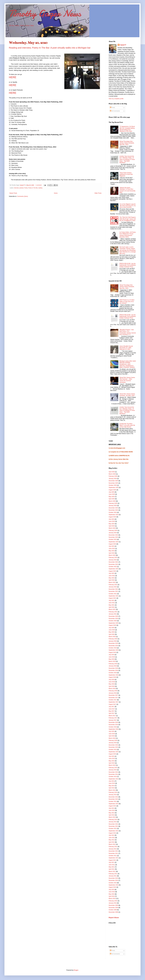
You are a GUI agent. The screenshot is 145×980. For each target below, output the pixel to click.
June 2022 (112, 576)
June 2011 (112, 865)
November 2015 (113, 747)
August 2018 (112, 677)
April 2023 (112, 553)
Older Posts (98, 193)
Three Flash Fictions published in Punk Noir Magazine (126, 174)
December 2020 (113, 616)
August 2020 (112, 625)
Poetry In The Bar (33, 188)
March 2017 (112, 716)
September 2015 (114, 752)
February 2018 (113, 691)
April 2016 (112, 736)
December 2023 (113, 535)
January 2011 (113, 876)
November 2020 (113, 619)
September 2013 (114, 804)
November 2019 (113, 646)
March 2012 (112, 844)
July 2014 (111, 781)
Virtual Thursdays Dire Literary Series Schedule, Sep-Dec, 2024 (127, 143)
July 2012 (111, 835)
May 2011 (112, 867)
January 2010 (113, 903)
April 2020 (112, 634)
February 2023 (113, 558)
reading (40, 188)
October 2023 (113, 539)
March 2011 (112, 871)
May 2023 (112, 551)
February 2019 (113, 664)
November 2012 (113, 826)
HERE (13, 85)
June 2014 (112, 783)
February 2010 (113, 901)
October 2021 (113, 594)
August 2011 (112, 860)
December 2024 (113, 508)
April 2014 (112, 788)
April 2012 (112, 842)
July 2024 (111, 519)
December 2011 (113, 851)
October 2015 (113, 750)
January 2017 (113, 720)
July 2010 (111, 890)
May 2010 (112, 894)
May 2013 (112, 813)
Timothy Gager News (45, 13)
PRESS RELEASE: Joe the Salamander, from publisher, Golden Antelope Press (128, 265)
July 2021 (111, 600)
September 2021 (114, 596)
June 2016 (112, 734)
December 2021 (113, 589)
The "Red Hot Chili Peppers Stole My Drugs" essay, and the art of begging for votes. (128, 219)
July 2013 (111, 808)
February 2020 (113, 639)
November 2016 (113, 725)
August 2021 (112, 598)
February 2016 (113, 740)
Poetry (26, 188)
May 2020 (112, 632)
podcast (21, 188)
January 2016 (113, 743)
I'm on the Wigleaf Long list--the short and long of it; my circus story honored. (128, 206)
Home (56, 193)
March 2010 (112, 898)
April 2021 (112, 607)
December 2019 (113, 643)
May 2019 (112, 659)
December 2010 (113, 878)
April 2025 (112, 499)
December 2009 (113, 905)
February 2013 (113, 820)
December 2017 (113, 695)
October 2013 (113, 801)
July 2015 (111, 756)
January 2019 (113, 666)
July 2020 (111, 628)
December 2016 (113, 722)
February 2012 (113, 847)
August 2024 (112, 517)
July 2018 (111, 680)
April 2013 (112, 815)
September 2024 (114, 515)
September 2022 (114, 569)
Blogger (76, 970)
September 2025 (114, 488)
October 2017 (113, 700)
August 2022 (112, 571)
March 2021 (112, 609)
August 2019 (112, 652)
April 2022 (112, 580)
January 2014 (113, 795)
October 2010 (113, 883)
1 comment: (39, 185)
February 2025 (113, 503)
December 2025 (113, 481)
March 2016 (112, 738)
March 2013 (112, 817)
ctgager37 (123, 45)
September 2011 (114, 858)
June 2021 (112, 603)
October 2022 (113, 567)
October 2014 (113, 777)
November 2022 (113, 564)
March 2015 (112, 765)
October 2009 (113, 910)
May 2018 (112, 684)
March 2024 (112, 528)
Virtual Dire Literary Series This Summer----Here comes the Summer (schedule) (127, 380)
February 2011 (113, 874)
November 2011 (113, 853)
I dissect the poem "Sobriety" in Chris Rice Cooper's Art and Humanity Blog (127, 190)
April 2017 (112, 713)
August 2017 (112, 704)
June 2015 (112, 759)
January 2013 (113, 822)
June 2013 (112, 810)
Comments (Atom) (22, 196)
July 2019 (111, 655)
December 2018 (113, 668)
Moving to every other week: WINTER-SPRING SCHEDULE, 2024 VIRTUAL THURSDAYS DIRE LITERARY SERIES (128, 364)
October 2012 (113, 828)
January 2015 (113, 770)
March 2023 (112, 555)
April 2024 (112, 526)
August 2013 (112, 806)
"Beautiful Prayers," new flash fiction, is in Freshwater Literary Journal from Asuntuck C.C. (128, 332)
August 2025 (112, 490)
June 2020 (112, 630)
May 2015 (112, 761)
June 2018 (112, 682)
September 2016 (114, 729)
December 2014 (113, 772)
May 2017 (112, 711)
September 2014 (114, 779)
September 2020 (114, 623)
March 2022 (112, 582)
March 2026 (112, 474)
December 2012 (113, 824)
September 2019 (114, 650)
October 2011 (113, 856)
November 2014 (113, 774)
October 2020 (113, 621)
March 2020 (112, 637)
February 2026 (113, 476)
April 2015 (112, 763)
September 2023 (114, 542)
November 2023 (113, 537)
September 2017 (114, 702)
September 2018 (114, 675)
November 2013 (113, 799)
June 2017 (112, 709)
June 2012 (112, 838)
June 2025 (112, 494)
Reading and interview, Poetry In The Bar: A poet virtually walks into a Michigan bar (50, 48)
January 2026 (113, 479)
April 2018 (112, 686)
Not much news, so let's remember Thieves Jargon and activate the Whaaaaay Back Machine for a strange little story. (128, 250)
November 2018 (113, 670)
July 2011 (111, 862)
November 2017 (113, 698)
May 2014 (112, 786)
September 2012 (114, 831)
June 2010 (112, 892)
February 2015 (113, 768)
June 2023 (112, 549)
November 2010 (113, 880)
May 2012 (112, 840)
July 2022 (111, 573)
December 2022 (113, 562)
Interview (16, 188)
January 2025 (113, 506)
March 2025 (112, 501)
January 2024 (113, 533)
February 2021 (113, 612)
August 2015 (112, 754)
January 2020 (113, 641)
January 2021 (113, 614)
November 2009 (113, 908)
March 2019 (112, 661)
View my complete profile (116, 99)
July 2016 (111, 731)
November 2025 (113, 483)
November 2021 (113, 591)
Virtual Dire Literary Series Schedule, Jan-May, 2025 (127, 395)
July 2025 (111, 492)
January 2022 (113, 587)
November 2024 (113, 510)
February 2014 (113, 792)
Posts (112, 108)
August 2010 (112, 887)
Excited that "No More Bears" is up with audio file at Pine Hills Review (127, 425)
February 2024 (113, 530)
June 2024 (112, 521)
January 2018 (113, 693)
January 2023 (113, 560)
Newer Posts (13, 193)
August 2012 (112, 833)
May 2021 (112, 605)
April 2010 (112, 896)
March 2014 (112, 790)
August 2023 (112, 544)
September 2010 (114, 885)
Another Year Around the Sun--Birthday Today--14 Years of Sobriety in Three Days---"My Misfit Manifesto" (127, 159)
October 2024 (113, 512)
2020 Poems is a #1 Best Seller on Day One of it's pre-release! (127, 302)
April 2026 (112, 472)
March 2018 (112, 689)
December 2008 (113, 912)
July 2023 (111, 546)
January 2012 (113, 849)
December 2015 (113, 745)
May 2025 (112, 497)
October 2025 (113, 485)
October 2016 (113, 727)
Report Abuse (114, 918)
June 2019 (112, 657)
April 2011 (112, 869)
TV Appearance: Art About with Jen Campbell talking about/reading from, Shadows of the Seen (127, 129)
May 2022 (112, 578)
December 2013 (113, 797)
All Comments (115, 111)
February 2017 (113, 718)
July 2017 (111, 707)
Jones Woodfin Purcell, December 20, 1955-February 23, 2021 (126, 348)
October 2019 (113, 648)
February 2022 (113, 585)
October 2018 (113, 673)
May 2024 (112, 524)
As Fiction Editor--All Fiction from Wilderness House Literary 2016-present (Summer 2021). (128, 235)
